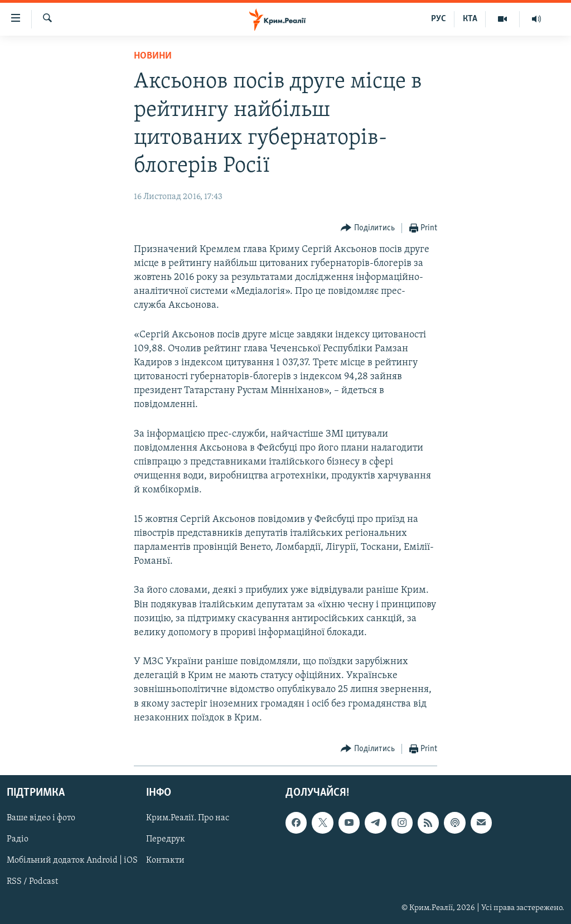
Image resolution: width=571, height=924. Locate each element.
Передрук (166, 840)
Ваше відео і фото (41, 818)
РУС (439, 19)
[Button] (368, 228)
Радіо (18, 840)
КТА (470, 19)
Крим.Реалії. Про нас (188, 818)
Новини (153, 56)
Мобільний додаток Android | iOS (72, 861)
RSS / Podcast (32, 882)
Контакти (165, 861)
